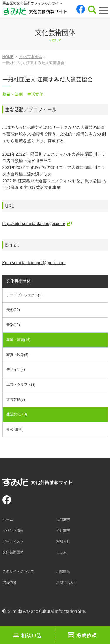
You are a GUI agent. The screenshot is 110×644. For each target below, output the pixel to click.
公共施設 (63, 530)
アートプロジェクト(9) (24, 295)
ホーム (8, 520)
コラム (61, 552)
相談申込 (32, 635)
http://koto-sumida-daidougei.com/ (34, 224)
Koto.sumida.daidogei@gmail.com (34, 263)
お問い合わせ (67, 583)
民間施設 (63, 520)
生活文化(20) (17, 414)
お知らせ (63, 541)
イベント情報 (13, 530)
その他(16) (15, 429)
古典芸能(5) (16, 400)
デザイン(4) (16, 370)
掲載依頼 (87, 635)
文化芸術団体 (18, 281)
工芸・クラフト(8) (21, 385)
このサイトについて (18, 572)
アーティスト (13, 541)
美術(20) (13, 310)
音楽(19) (13, 325)
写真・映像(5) (17, 355)
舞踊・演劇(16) (18, 340)
